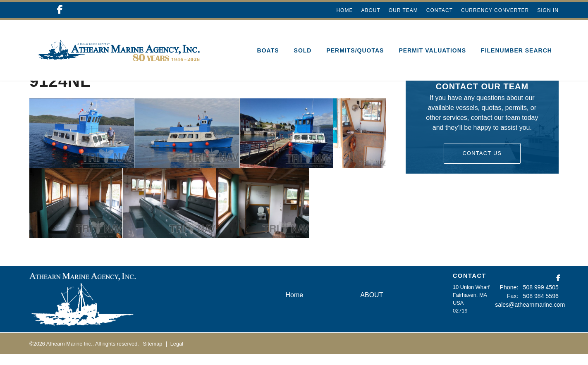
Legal (177, 354)
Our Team (403, 10)
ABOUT (370, 10)
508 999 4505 (543, 298)
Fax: (516, 306)
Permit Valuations (432, 50)
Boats (268, 50)
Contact (440, 10)
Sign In (548, 10)
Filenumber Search (516, 50)
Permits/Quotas (355, 50)
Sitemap (153, 354)
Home (344, 10)
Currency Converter (495, 10)
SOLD (303, 50)
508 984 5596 (543, 306)
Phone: (513, 298)
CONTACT (470, 286)
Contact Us (482, 164)
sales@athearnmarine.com (527, 314)
